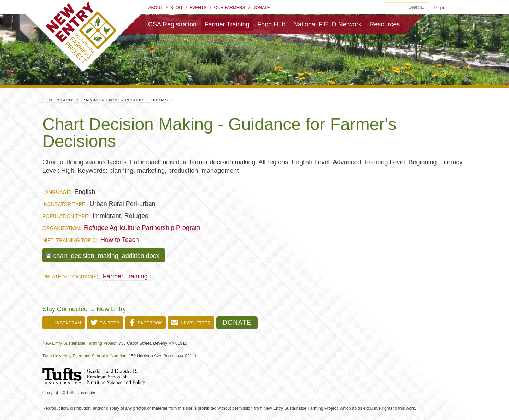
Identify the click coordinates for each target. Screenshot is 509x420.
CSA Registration (172, 24)
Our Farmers (229, 8)
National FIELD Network (327, 24)
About (156, 8)
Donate (261, 8)
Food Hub (271, 24)
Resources (385, 24)
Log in (440, 8)
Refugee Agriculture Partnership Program (142, 228)
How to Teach (120, 240)
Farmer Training (227, 24)
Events (198, 8)
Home (49, 100)
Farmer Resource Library (138, 100)
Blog (176, 8)
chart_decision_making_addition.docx (106, 256)
